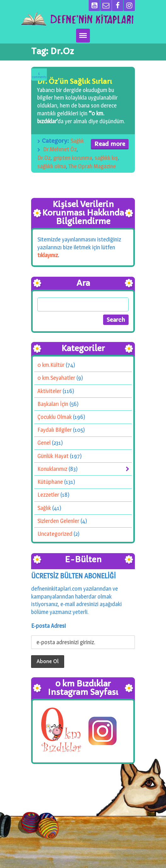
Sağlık (77, 141)
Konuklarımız (52, 469)
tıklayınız (48, 255)
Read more (110, 144)
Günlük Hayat (53, 456)
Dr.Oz (44, 158)
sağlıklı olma (52, 166)
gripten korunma (73, 158)
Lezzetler (48, 495)
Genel (44, 443)
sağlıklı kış (106, 158)
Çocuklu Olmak (55, 417)
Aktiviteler (49, 391)
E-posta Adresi (48, 626)
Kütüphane (50, 482)
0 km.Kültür (51, 365)
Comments (39, 75)
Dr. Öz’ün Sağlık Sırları (75, 81)
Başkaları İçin (53, 404)
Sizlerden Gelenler (58, 521)
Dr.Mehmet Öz (60, 149)
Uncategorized (55, 534)
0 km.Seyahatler (56, 378)
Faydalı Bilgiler (55, 430)
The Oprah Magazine (92, 166)
